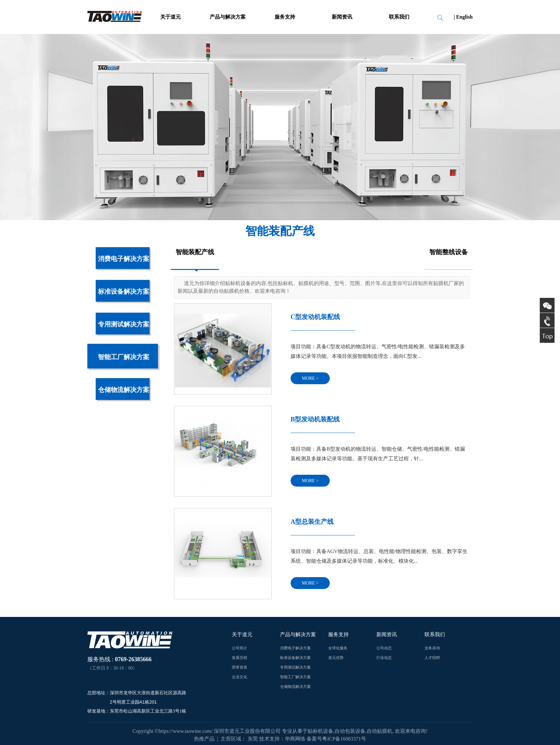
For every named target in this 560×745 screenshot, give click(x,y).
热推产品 (204, 739)
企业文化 (240, 677)
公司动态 (384, 648)
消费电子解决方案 (124, 259)
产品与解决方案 (228, 17)
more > (310, 378)
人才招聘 (432, 658)
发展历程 (240, 658)
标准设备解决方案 (124, 291)
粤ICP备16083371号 (344, 739)
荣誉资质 (240, 667)
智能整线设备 (449, 252)
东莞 (253, 739)
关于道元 (171, 17)
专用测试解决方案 (124, 324)
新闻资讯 (342, 17)
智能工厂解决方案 (124, 357)
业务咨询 (432, 648)
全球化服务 (338, 648)
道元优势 (336, 658)
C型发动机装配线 (315, 317)
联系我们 (399, 17)
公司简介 (240, 648)
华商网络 (295, 739)
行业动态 (384, 658)
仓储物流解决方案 (124, 390)
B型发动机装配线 (315, 419)
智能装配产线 (195, 252)
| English (463, 17)
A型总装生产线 (312, 522)
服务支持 (285, 17)
